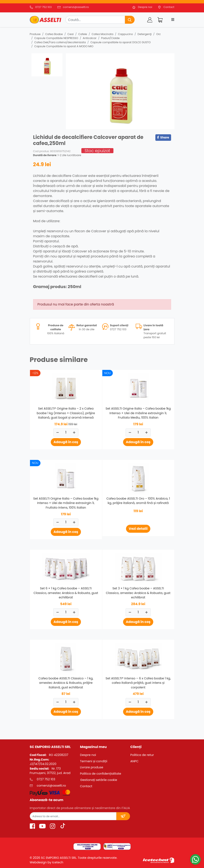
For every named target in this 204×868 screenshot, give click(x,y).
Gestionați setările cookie (99, 780)
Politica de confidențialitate (100, 774)
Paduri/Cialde (110, 38)
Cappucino (125, 34)
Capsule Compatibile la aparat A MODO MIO (64, 46)
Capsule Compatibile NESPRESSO (56, 38)
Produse (35, 34)
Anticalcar (90, 38)
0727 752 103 (43, 7)
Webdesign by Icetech (47, 862)
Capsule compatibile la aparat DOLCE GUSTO (120, 42)
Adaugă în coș (66, 442)
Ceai (71, 34)
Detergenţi (145, 34)
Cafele (83, 34)
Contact (169, 7)
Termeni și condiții (94, 761)
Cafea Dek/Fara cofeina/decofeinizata (60, 42)
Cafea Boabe (54, 34)
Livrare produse (92, 767)
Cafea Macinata (102, 34)
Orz (158, 34)
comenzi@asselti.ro (76, 7)
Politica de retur (142, 755)
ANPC (134, 761)
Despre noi (145, 7)
